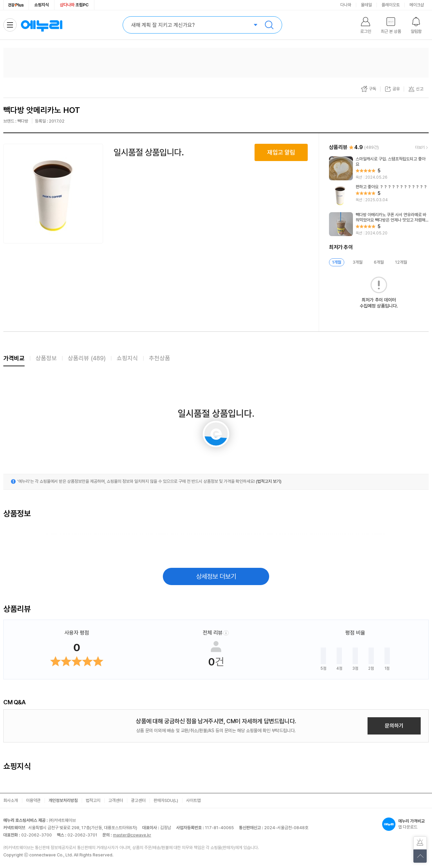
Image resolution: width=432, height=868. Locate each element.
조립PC (74, 5)
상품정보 (46, 358)
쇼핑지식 (42, 5)
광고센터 (138, 800)
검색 (269, 25)
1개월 (337, 262)
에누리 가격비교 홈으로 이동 (42, 25)
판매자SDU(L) (166, 800)
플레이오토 (391, 5)
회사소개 (11, 800)
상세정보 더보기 (216, 576)
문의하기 (394, 726)
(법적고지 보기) (269, 481)
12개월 (401, 262)
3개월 (358, 262)
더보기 (420, 147)
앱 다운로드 (405, 824)
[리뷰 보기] (379, 168)
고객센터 (116, 800)
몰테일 (366, 5)
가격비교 (14, 358)
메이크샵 (417, 5)
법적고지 (93, 800)
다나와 (346, 5)
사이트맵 (193, 800)
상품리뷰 (87, 358)
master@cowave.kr (132, 835)
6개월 (379, 262)
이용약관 (33, 800)
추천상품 (160, 358)
